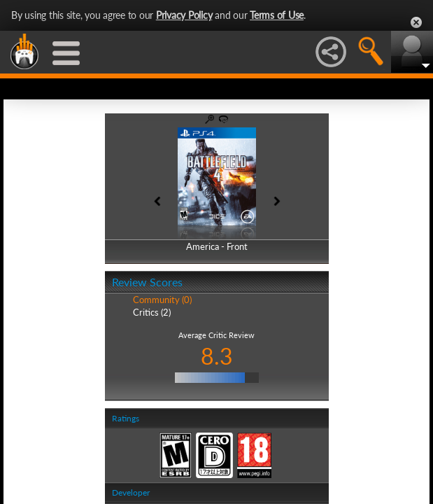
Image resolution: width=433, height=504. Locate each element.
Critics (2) (152, 312)
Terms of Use (277, 15)
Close (416, 22)
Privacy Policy (184, 15)
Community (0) (162, 300)
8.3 (217, 356)
